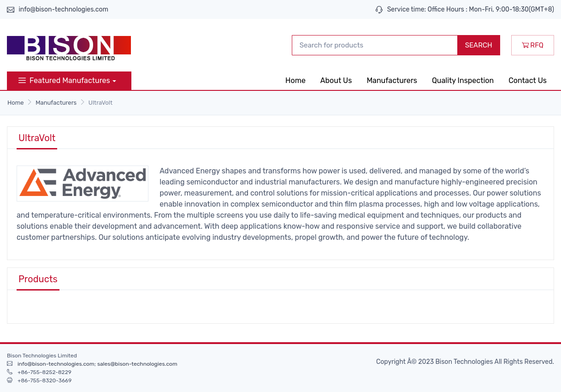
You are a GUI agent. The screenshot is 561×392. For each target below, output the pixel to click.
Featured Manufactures (64, 80)
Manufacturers (392, 80)
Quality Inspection (463, 80)
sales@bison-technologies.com (137, 364)
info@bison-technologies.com (63, 9)
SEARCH (479, 45)
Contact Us (528, 80)
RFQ (533, 45)
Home (295, 80)
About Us (336, 80)
